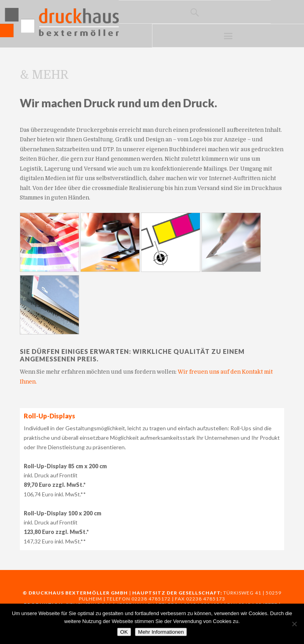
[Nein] (294, 624)
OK (124, 632)
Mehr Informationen (161, 632)
